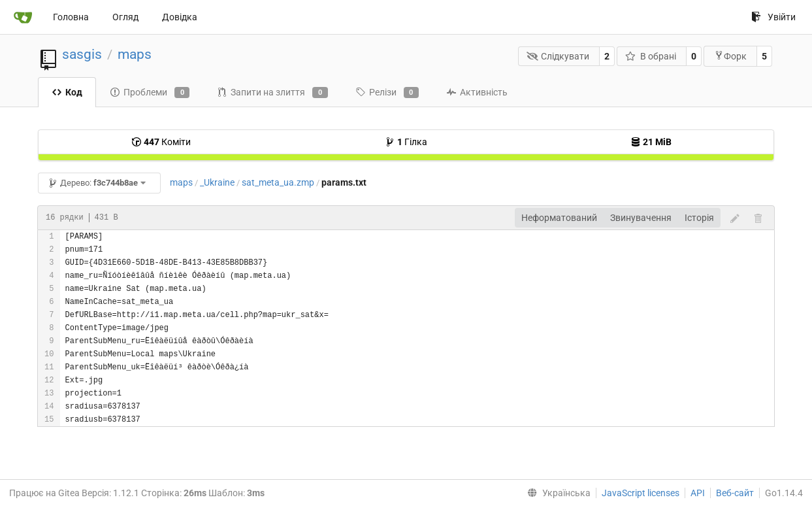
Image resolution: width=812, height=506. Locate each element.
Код (67, 92)
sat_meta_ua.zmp (278, 182)
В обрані (651, 56)
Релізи (387, 93)
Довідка (180, 17)
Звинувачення (641, 218)
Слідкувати (558, 56)
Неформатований (559, 218)
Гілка (406, 142)
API (698, 493)
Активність (477, 92)
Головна (71, 17)
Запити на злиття (272, 93)
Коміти (161, 142)
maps (135, 54)
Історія (699, 218)
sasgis (82, 54)
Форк (730, 56)
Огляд (125, 17)
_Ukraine (217, 182)
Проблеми (150, 93)
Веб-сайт (735, 493)
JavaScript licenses (641, 493)
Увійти (773, 17)
